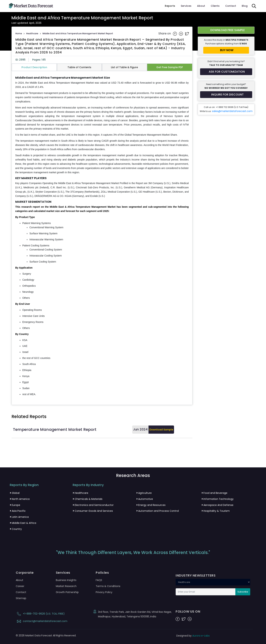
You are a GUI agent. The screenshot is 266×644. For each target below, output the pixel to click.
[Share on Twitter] (187, 34)
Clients (215, 6)
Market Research (66, 586)
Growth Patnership (67, 592)
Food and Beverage (214, 493)
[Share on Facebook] (175, 34)
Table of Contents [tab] (79, 67)
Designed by (193, 636)
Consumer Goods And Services (93, 511)
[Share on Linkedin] (181, 34)
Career (20, 586)
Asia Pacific (18, 511)
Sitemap (21, 598)
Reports (170, 6)
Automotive (145, 499)
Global (15, 493)
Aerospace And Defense (217, 505)
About (201, 6)
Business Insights (66, 580)
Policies (102, 573)
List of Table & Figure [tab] (124, 67)
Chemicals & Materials (88, 499)
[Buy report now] (226, 50)
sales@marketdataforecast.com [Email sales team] (232, 111)
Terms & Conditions (108, 586)
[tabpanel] (102, 236)
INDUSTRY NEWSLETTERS (196, 575)
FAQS (99, 580)
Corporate (25, 573)
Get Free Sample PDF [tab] (170, 67)
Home (19, 33)
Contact (231, 6)
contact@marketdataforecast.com (42, 621)
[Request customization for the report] (226, 72)
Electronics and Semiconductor (93, 505)
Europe (15, 505)
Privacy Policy (104, 592)
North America (20, 499)
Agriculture (144, 493)
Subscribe (243, 592)
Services (186, 6)
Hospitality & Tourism (216, 511)
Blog (245, 6)
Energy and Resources (151, 505)
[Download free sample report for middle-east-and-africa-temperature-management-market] (226, 30)
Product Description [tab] (34, 67)
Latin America (19, 517)
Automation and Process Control (158, 511)
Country (16, 529)
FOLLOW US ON (188, 612)
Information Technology (218, 499)
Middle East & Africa (23, 523)
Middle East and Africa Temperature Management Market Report (78, 33)
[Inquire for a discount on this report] (226, 95)
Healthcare (32, 33)
